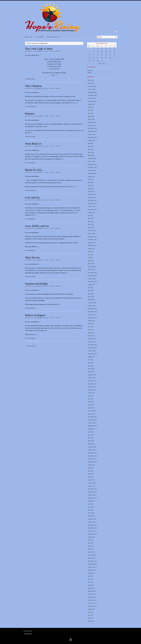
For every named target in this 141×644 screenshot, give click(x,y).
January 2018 (92, 378)
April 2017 (91, 405)
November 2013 (92, 528)
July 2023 (91, 179)
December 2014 (92, 489)
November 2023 (92, 167)
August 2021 (91, 249)
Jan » (104, 63)
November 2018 (92, 348)
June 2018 (91, 363)
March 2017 (91, 408)
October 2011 (92, 603)
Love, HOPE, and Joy (37, 226)
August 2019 (91, 321)
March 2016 (91, 444)
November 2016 (92, 420)
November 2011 (92, 600)
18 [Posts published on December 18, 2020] (106, 55)
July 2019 (91, 324)
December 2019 (92, 309)
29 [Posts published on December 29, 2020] (93, 61)
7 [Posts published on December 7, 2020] (89, 52)
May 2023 (91, 186)
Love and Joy (32, 197)
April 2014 (91, 513)
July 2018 (91, 360)
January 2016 (92, 450)
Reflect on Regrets (35, 315)
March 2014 (91, 516)
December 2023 (92, 165)
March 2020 (91, 300)
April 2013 (91, 549)
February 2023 (92, 194)
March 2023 (91, 192)
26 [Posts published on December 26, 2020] (110, 58)
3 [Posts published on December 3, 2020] (102, 49)
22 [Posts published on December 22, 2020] (93, 58)
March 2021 (91, 264)
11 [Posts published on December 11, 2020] (106, 52)
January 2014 (92, 522)
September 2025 (92, 101)
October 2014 (92, 495)
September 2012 (92, 570)
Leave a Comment (55, 51)
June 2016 (91, 435)
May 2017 (91, 402)
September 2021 (92, 246)
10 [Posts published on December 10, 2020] (102, 52)
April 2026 (91, 80)
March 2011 (91, 621)
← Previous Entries (30, 346)
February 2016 (92, 447)
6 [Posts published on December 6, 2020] (114, 49)
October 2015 (92, 459)
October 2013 (92, 531)
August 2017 (91, 393)
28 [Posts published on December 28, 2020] (89, 61)
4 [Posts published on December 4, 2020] (106, 49)
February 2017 (92, 411)
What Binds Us (33, 144)
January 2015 (92, 486)
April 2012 (91, 585)
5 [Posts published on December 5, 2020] (110, 49)
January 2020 (92, 306)
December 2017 (92, 381)
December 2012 (92, 561)
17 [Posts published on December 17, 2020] (102, 55)
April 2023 (91, 189)
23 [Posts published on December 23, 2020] (98, 58)
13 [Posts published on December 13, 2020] (114, 52)
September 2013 (92, 534)
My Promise (39, 37)
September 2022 (92, 210)
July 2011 (90, 612)
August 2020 (91, 285)
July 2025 (91, 107)
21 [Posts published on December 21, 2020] (89, 58)
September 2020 (92, 282)
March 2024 (91, 155)
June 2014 (91, 507)
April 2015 (91, 477)
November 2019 (92, 312)
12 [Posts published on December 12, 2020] (110, 52)
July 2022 (91, 216)
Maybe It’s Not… (35, 170)
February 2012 (92, 591)
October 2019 (92, 315)
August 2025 (91, 104)
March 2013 (91, 552)
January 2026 (92, 89)
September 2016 (92, 426)
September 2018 (92, 354)
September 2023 (92, 174)
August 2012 (91, 573)
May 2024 (91, 149)
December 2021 (92, 237)
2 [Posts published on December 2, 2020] (98, 49)
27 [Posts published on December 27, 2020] (114, 58)
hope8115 (30, 51)
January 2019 (92, 342)
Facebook (90, 71)
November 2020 (92, 276)
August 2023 (91, 177)
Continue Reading (31, 79)
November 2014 (92, 492)
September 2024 (92, 137)
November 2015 (92, 456)
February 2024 (92, 158)
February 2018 (92, 375)
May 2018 (91, 366)
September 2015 (92, 462)
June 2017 (91, 399)
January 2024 (92, 161)
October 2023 (92, 170)
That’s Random (33, 86)
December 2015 (92, 453)
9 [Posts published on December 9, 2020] (98, 52)
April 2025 (91, 116)
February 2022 (92, 231)
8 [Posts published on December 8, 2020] (93, 52)
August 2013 (91, 537)
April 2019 (91, 333)
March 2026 (91, 83)
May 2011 (91, 618)
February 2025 (92, 122)
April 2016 (91, 441)
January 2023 (92, 198)
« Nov (100, 63)
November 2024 (92, 131)
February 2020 (92, 303)
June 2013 (91, 543)
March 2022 (91, 228)
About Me (29, 37)
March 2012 (91, 588)
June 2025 (91, 110)
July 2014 (91, 504)
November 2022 (92, 204)
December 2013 (92, 525)
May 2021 (91, 258)
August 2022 (91, 213)
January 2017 (92, 414)
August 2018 (91, 357)
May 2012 (91, 582)
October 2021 (92, 243)
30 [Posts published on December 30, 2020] (98, 61)
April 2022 (91, 225)
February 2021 (92, 267)
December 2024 (92, 128)
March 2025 (91, 119)
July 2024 (91, 143)
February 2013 (92, 555)
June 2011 (91, 615)
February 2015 (92, 483)
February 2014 (92, 519)
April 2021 (91, 261)
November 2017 (92, 384)
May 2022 (91, 222)
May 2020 (91, 294)
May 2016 (91, 438)
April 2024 (91, 153)
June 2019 (91, 327)
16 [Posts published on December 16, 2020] (98, 55)
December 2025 (92, 92)
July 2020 (91, 288)
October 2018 (92, 351)
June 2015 (91, 471)
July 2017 (91, 396)
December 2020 (92, 273)
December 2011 (92, 597)
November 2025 (92, 95)
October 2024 (92, 134)
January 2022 (92, 234)
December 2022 (92, 201)
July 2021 (91, 252)
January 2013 (92, 558)
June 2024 (91, 146)
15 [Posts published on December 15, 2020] (93, 55)
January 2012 (92, 594)
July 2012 (91, 576)
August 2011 (91, 609)
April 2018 (91, 369)
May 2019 (91, 330)
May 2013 (91, 546)
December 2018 (92, 345)
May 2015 (91, 474)
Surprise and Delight (36, 284)
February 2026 (92, 86)
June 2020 (91, 291)
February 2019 (92, 339)
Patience (30, 114)
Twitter (89, 73)
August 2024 (91, 140)
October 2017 (92, 387)
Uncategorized (28, 634)
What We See (32, 257)
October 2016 (92, 423)
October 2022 (92, 207)
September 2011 (92, 606)
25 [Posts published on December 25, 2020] (106, 58)
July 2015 (91, 468)
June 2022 (91, 219)
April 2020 (91, 297)
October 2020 (92, 279)
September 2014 (92, 498)
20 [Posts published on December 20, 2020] (114, 55)
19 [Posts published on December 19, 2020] (110, 55)
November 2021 (92, 240)
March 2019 (91, 336)
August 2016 (91, 429)
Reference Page (53, 37)
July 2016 (91, 432)
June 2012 (91, 579)
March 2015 (91, 480)
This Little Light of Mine (39, 49)
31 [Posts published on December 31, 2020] (102, 61)
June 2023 (91, 182)
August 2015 (91, 465)
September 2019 (92, 318)
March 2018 (91, 372)
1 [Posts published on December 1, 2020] (93, 49)
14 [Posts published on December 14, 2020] (89, 55)
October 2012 (92, 567)
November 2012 (92, 564)
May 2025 (91, 113)
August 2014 (91, 501)
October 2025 (92, 98)
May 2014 (91, 510)
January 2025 (92, 125)
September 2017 (92, 390)
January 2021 (92, 270)
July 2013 (91, 540)
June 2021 (91, 255)
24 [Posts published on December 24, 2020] (102, 58)
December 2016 (92, 417)
